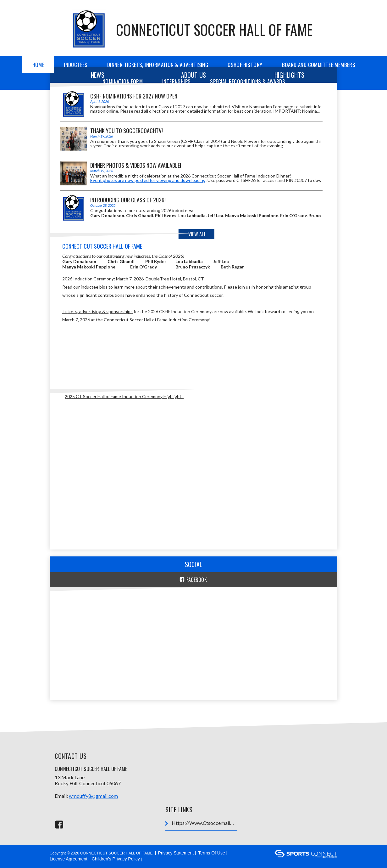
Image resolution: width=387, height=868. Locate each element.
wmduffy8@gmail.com (93, 796)
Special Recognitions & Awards (248, 81)
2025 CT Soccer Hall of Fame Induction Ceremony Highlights (124, 396)
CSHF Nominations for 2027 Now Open (134, 96)
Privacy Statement (176, 853)
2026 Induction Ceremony (88, 279)
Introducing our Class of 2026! (128, 200)
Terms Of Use (212, 853)
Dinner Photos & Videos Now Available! (136, 165)
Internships (176, 81)
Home (39, 65)
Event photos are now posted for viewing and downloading (148, 180)
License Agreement (69, 859)
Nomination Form (123, 81)
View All (197, 234)
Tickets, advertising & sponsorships (97, 311)
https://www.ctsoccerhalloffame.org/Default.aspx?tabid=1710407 (201, 823)
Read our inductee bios (85, 287)
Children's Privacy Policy (116, 859)
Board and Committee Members (319, 65)
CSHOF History (245, 65)
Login (151, 859)
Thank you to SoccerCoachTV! (127, 131)
